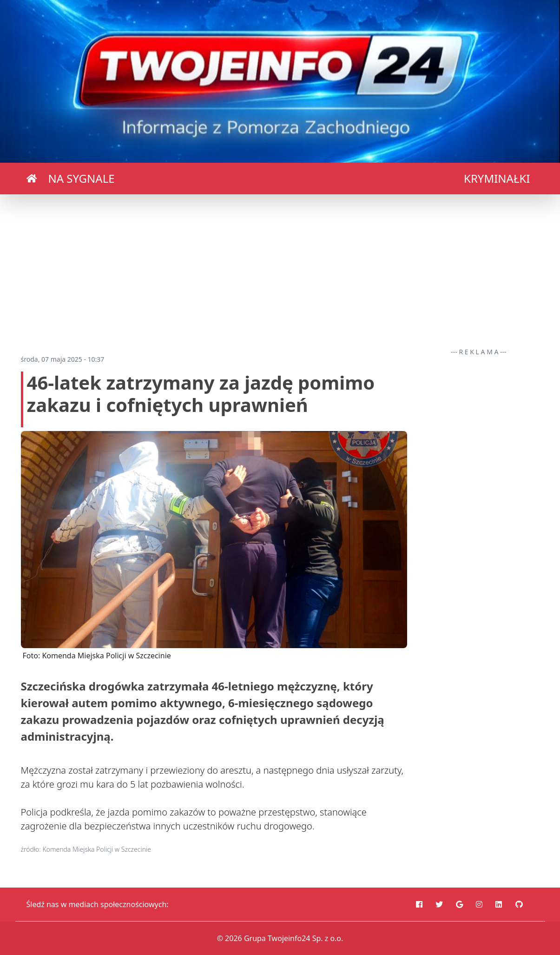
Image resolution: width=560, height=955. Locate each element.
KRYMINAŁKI (497, 178)
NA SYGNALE (82, 178)
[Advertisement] (280, 271)
